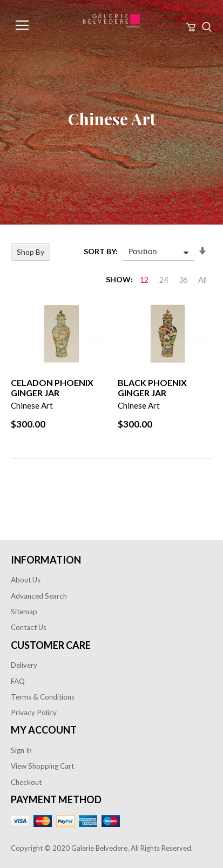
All (202, 280)
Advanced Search (39, 596)
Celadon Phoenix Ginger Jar (52, 388)
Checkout (26, 782)
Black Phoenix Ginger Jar (152, 388)
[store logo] (111, 21)
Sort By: (101, 251)
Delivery (24, 665)
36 (183, 280)
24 (164, 280)
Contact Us (29, 627)
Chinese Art (32, 405)
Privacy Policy (34, 713)
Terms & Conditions (43, 697)
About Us (26, 580)
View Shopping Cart (42, 766)
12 (144, 280)
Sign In (21, 750)
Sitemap (24, 612)
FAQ (18, 681)
